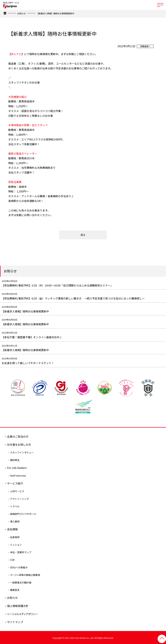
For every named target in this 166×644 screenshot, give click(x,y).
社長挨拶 (15, 537)
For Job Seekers (17, 467)
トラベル (15, 506)
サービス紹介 (15, 483)
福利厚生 (15, 460)
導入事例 (15, 521)
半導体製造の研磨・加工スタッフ (28, 125)
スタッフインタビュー (22, 452)
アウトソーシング (19, 498)
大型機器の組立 (18, 97)
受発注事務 (15, 182)
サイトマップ (15, 621)
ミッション (16, 544)
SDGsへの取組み (19, 567)
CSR (12, 559)
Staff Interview (18, 475)
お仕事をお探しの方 (19, 444)
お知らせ (21, 13)
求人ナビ (16, 54)
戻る (83, 235)
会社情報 (12, 529)
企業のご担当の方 (18, 436)
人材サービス (17, 491)
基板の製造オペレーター (23, 153)
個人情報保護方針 (18, 605)
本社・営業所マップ (21, 552)
